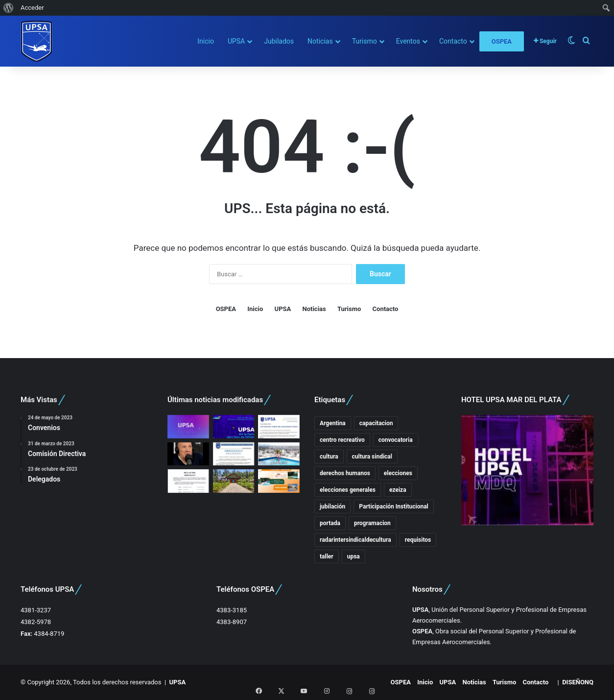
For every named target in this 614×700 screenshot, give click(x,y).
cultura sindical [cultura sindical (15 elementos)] (372, 457)
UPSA (236, 41)
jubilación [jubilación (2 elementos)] (332, 507)
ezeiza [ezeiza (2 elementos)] (398, 490)
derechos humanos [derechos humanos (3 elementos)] (345, 473)
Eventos (408, 41)
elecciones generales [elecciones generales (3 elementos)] (348, 490)
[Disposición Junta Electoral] (188, 481)
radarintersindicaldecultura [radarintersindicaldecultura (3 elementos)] (355, 540)
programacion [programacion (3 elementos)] (372, 523)
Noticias (320, 41)
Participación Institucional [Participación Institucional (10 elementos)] (393, 507)
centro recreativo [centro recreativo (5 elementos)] (342, 440)
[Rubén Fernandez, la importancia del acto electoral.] (188, 454)
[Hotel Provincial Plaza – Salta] (279, 454)
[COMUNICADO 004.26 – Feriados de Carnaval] (234, 481)
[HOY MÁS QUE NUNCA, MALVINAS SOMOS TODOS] (279, 427)
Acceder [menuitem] (32, 8)
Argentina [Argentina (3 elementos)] (333, 423)
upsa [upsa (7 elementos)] (354, 556)
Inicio (206, 41)
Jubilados (279, 41)
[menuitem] (9, 8)
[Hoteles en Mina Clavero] (279, 481)
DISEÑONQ (578, 682)
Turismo (365, 41)
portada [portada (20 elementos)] (330, 523)
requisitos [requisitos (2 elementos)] (418, 540)
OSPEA (502, 41)
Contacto (453, 41)
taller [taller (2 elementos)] (327, 556)
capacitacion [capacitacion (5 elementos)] (376, 423)
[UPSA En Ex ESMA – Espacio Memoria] (234, 427)
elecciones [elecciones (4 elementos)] (398, 473)
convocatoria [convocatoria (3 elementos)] (396, 440)
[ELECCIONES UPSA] (234, 454)
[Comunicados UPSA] (188, 427)
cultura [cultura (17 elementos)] (329, 457)
